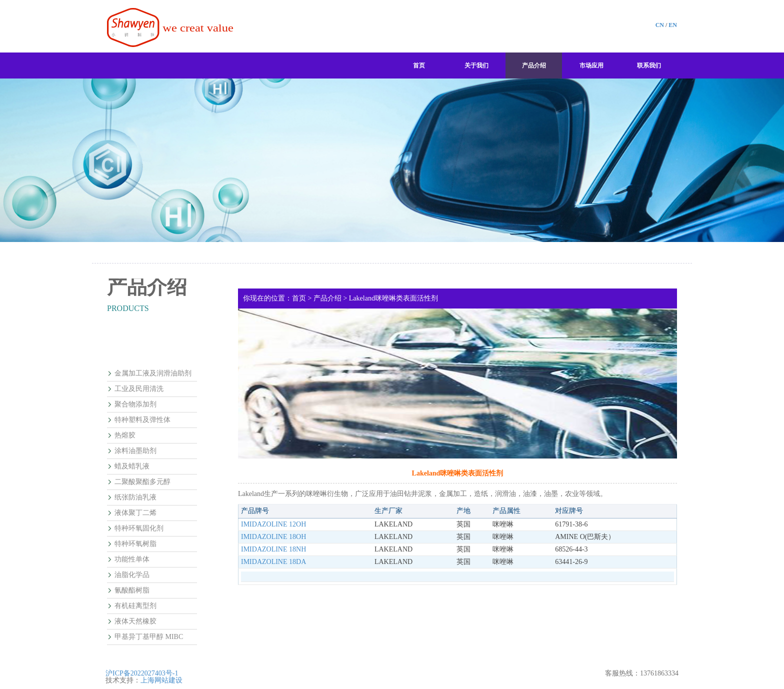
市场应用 (591, 65)
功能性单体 (132, 559)
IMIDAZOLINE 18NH (273, 549)
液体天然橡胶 (135, 621)
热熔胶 (125, 435)
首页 (419, 65)
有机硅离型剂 (135, 606)
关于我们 (476, 65)
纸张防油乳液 (135, 497)
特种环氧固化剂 (139, 528)
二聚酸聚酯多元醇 (142, 482)
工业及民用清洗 (139, 389)
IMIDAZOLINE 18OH (273, 537)
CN (660, 25)
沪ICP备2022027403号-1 (142, 673)
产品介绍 (534, 65)
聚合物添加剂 (135, 404)
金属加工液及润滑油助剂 (153, 373)
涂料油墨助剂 (135, 451)
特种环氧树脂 (135, 544)
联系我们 (649, 65)
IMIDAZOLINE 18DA (273, 562)
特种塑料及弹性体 (142, 420)
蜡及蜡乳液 (132, 466)
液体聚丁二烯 (135, 513)
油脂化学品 (132, 575)
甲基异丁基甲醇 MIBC (149, 637)
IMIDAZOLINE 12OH (273, 524)
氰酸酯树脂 (132, 590)
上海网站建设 (161, 680)
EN (673, 25)
